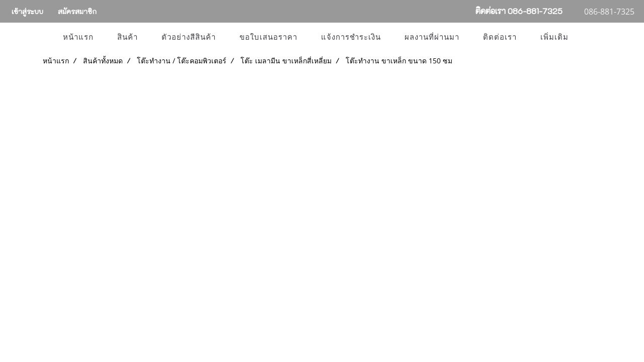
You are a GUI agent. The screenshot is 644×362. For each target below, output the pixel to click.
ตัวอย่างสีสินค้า (189, 37)
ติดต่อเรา (500, 37)
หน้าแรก (78, 37)
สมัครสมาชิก (77, 11)
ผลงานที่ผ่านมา (432, 37)
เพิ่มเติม (554, 37)
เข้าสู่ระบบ (27, 11)
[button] (589, 37)
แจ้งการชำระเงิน (351, 37)
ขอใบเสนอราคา (268, 37)
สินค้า (128, 37)
